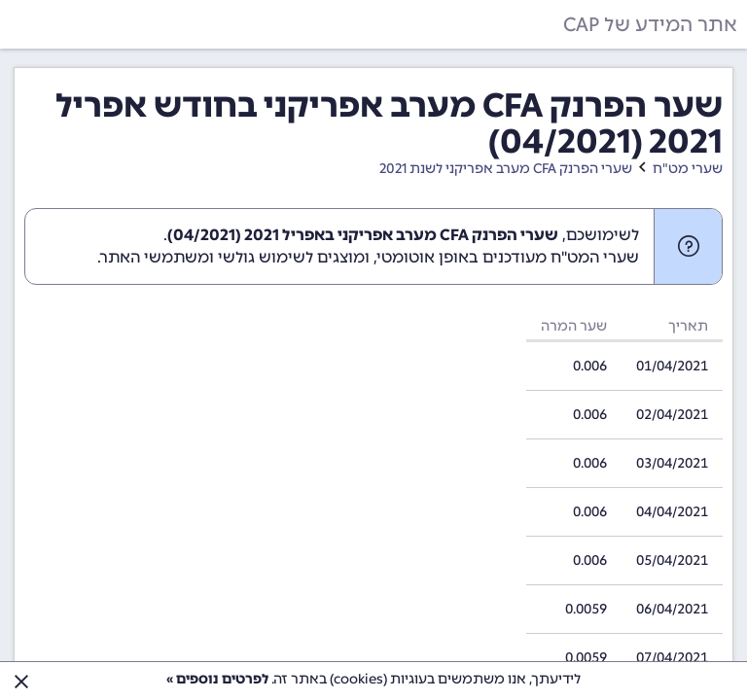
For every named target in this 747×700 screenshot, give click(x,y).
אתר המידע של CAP (650, 24)
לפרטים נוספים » (217, 679)
